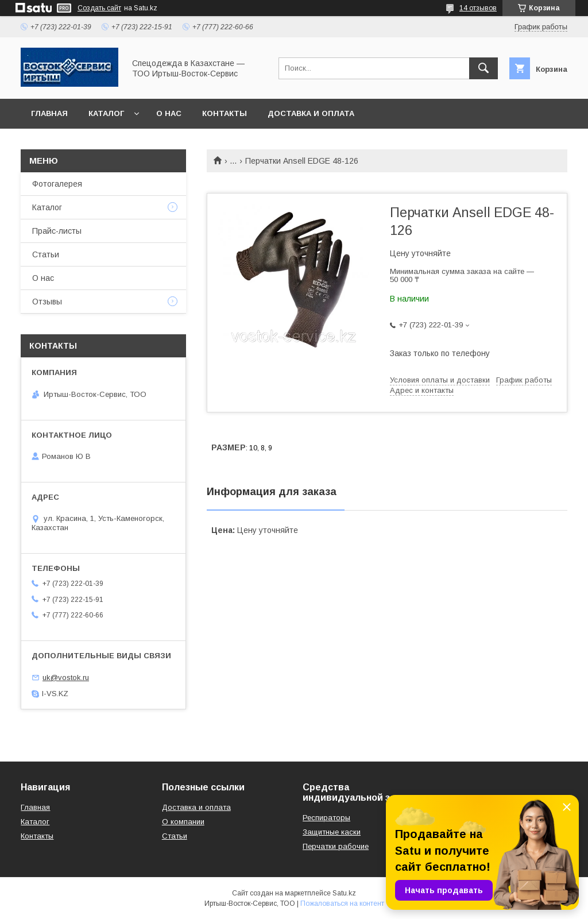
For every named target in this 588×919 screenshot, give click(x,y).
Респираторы (326, 818)
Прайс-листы (57, 231)
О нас (169, 113)
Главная (49, 113)
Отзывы (47, 302)
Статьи (46, 254)
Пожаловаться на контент (342, 903)
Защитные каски (332, 832)
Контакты (225, 113)
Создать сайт (99, 8)
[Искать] (483, 68)
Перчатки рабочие (336, 846)
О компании (183, 822)
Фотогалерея (57, 184)
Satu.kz (344, 893)
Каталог (106, 113)
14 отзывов (478, 8)
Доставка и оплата (311, 113)
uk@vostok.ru (66, 677)
